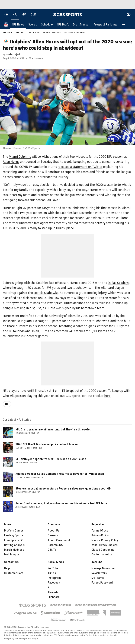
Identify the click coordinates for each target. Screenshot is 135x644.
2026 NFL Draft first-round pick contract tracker (47, 444)
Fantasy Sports (14, 535)
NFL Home (8, 32)
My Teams (98, 578)
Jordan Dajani (13, 54)
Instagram (54, 578)
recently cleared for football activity (80, 223)
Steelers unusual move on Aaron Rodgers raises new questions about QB (63, 489)
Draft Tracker (34, 32)
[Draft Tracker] (81, 25)
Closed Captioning (103, 550)
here (107, 396)
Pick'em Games (14, 531)
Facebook (54, 583)
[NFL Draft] (63, 25)
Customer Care (14, 573)
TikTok (52, 573)
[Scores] (33, 25)
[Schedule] (47, 25)
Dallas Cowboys (119, 283)
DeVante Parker (41, 218)
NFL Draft (20, 32)
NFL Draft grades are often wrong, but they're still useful (53, 430)
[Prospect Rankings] (105, 25)
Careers (53, 535)
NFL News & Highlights (75, 32)
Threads (53, 592)
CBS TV (52, 550)
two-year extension (33, 213)
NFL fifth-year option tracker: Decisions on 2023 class (51, 459)
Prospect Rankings (52, 32)
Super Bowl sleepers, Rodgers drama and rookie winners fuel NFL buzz (61, 503)
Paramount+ (56, 545)
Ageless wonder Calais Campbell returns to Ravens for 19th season (60, 474)
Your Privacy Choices (105, 545)
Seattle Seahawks (46, 293)
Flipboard (54, 597)
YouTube (53, 568)
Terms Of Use (100, 531)
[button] (124, 25)
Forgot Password (102, 583)
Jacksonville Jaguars (17, 321)
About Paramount (59, 540)
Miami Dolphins (20, 157)
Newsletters (99, 573)
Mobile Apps (12, 555)
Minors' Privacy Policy (105, 540)
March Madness (14, 550)
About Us (54, 531)
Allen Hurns (11, 162)
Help (7, 568)
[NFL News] (18, 25)
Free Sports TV (13, 540)
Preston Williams (116, 218)
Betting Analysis (14, 545)
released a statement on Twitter (80, 167)
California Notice (102, 555)
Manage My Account (104, 568)
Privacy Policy (100, 535)
